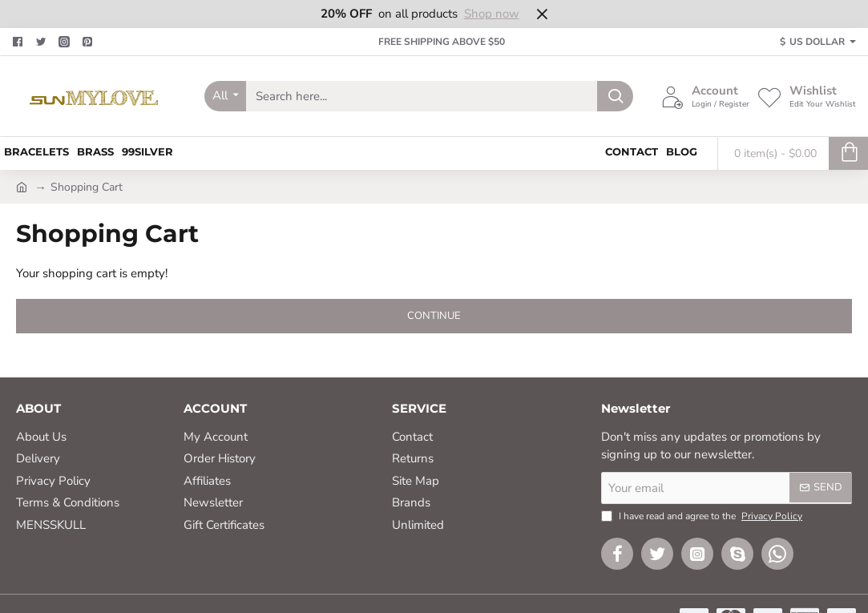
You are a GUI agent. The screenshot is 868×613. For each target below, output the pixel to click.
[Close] (542, 14)
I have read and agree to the (703, 516)
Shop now (492, 14)
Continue (434, 316)
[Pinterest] (89, 42)
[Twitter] (43, 42)
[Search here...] (615, 96)
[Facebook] (20, 42)
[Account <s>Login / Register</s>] (705, 96)
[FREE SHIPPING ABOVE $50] (434, 42)
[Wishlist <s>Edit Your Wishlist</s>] (807, 96)
